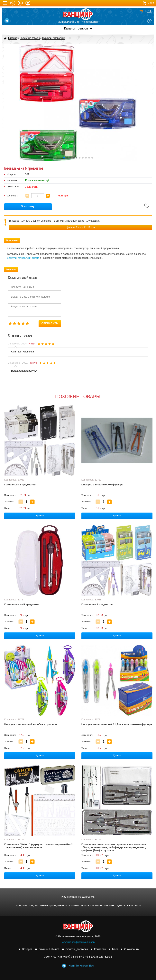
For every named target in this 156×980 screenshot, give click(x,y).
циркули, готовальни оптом (23, 258)
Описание (12, 240)
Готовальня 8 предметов (20, 485)
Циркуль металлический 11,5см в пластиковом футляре (117, 724)
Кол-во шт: (12, 196)
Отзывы (11, 269)
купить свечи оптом (129, 906)
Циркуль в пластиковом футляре (102, 485)
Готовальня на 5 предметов (22, 604)
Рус (141, 11)
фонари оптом (24, 906)
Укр (149, 11)
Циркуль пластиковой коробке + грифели (31, 724)
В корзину (28, 206)
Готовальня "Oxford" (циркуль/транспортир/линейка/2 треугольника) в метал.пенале (38, 846)
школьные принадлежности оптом (57, 906)
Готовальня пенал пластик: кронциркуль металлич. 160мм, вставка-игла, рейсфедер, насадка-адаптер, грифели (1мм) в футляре (114, 847)
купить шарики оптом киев (98, 906)
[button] (64, 158)
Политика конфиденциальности (78, 942)
